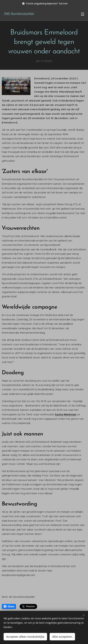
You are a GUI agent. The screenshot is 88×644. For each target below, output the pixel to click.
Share (9, 606)
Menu (83, 14)
